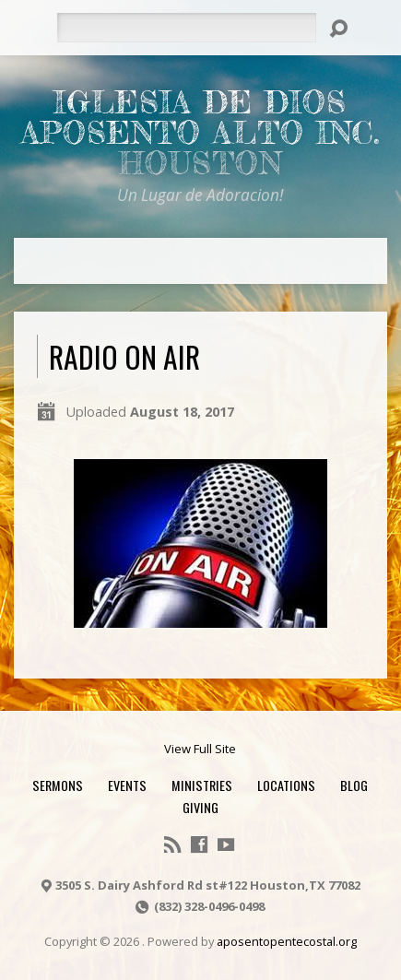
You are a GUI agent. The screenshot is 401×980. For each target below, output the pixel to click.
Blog (354, 785)
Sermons (58, 785)
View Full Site (200, 749)
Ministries (202, 785)
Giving (200, 807)
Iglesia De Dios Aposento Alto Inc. (200, 133)
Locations (286, 785)
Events (127, 785)
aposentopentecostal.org (287, 941)
